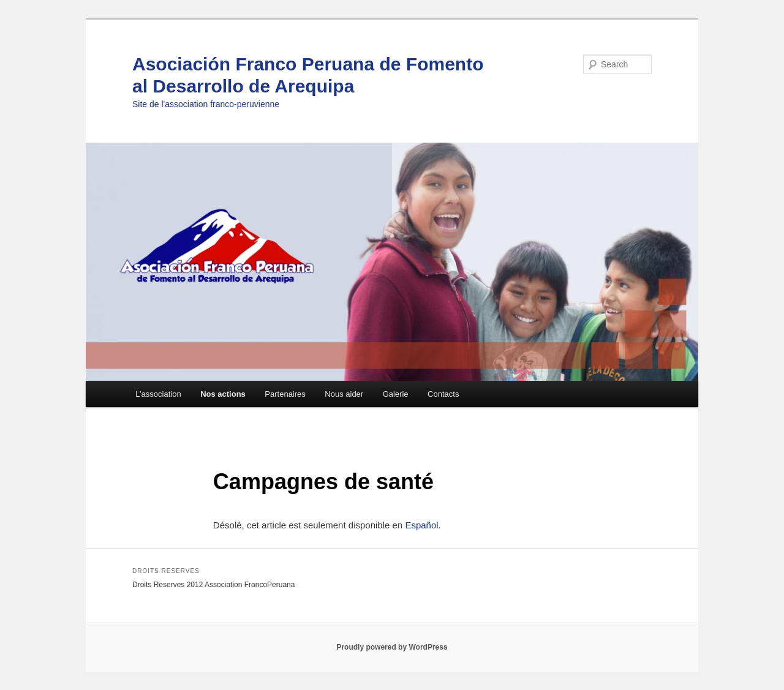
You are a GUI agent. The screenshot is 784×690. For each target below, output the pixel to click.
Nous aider (344, 394)
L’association (158, 394)
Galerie (396, 394)
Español (421, 525)
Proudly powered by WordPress (392, 647)
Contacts (443, 394)
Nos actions (223, 394)
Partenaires (285, 394)
